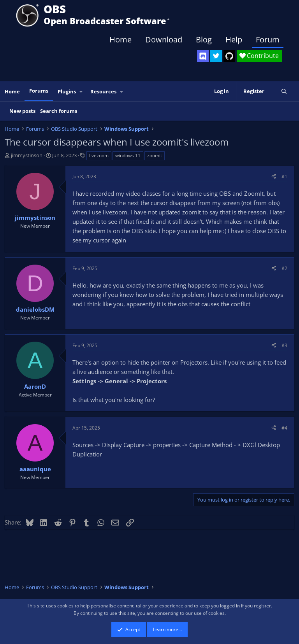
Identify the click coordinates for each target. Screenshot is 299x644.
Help (234, 39)
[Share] (274, 176)
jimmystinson (27, 155)
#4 (284, 428)
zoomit (155, 155)
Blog (204, 39)
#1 (284, 176)
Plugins (67, 91)
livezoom (99, 155)
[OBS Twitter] (216, 56)
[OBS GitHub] (229, 56)
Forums (39, 91)
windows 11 (128, 155)
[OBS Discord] (203, 56)
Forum (268, 39)
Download (164, 39)
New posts (22, 111)
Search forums (59, 111)
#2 (284, 268)
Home (120, 39)
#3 (284, 345)
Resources (103, 91)
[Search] (284, 91)
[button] (81, 92)
